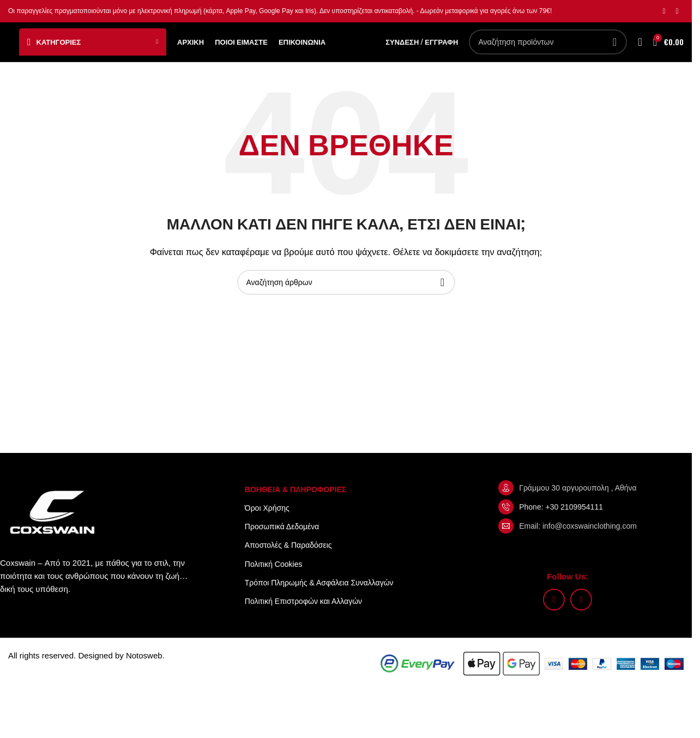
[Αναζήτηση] (548, 51)
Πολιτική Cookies (274, 582)
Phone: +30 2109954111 (561, 525)
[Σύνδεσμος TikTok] (677, 12)
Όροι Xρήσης (267, 526)
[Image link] (55, 530)
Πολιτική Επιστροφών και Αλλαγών (303, 619)
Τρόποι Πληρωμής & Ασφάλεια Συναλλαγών (319, 601)
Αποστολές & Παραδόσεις (288, 564)
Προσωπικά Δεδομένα (282, 545)
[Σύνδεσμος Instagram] (664, 12)
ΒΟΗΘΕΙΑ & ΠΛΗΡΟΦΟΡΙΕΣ (295, 507)
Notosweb (144, 673)
